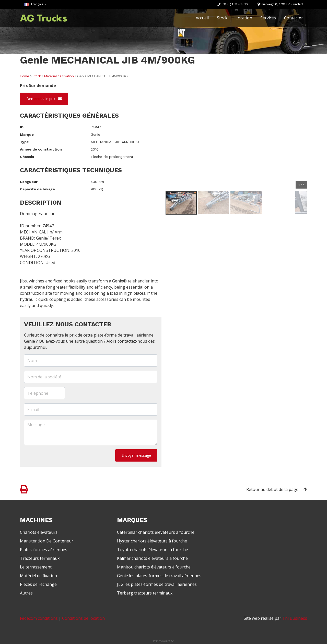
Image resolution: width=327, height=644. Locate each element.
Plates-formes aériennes (44, 550)
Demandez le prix (44, 99)
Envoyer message (136, 455)
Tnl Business (295, 618)
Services (268, 18)
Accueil (202, 18)
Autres (26, 593)
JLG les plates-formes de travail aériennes (157, 584)
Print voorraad (164, 641)
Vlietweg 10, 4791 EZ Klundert (280, 4)
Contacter (294, 18)
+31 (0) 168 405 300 (233, 4)
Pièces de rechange (38, 584)
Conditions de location (83, 618)
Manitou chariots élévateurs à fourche (154, 567)
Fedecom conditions (39, 618)
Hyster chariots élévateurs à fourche (152, 541)
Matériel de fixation (59, 76)
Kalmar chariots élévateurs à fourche (152, 558)
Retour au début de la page (277, 489)
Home (25, 76)
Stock (222, 18)
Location (244, 18)
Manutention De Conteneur (47, 541)
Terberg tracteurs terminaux (145, 593)
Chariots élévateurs (39, 532)
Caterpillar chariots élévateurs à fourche (156, 532)
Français (34, 4)
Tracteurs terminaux (40, 558)
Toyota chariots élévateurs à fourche (153, 550)
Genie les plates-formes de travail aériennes (159, 576)
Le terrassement (36, 567)
